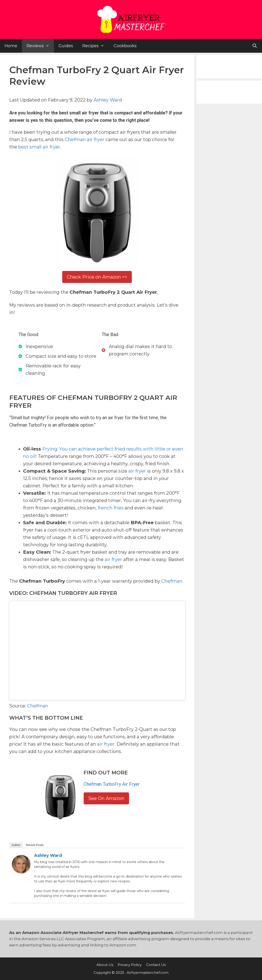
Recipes (96, 46)
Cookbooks (125, 46)
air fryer (137, 471)
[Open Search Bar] (255, 46)
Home (11, 46)
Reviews (40, 46)
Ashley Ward (108, 100)
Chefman (172, 581)
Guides (66, 46)
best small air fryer (39, 147)
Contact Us (156, 965)
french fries (111, 508)
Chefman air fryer (85, 140)
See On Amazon (106, 798)
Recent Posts (35, 845)
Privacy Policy (130, 965)
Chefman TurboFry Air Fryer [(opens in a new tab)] (112, 784)
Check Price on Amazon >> (97, 277)
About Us (105, 965)
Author (16, 845)
